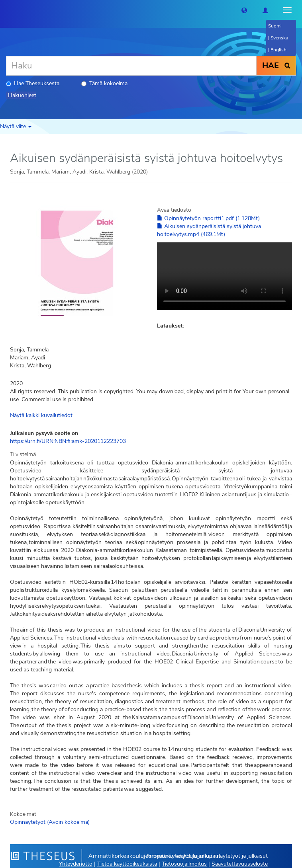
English (278, 50)
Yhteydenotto (76, 864)
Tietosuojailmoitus (184, 864)
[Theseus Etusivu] (6, 10)
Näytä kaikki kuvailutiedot (41, 415)
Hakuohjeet (22, 95)
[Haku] (131, 66)
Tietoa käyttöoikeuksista (127, 864)
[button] (244, 10)
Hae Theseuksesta (33, 83)
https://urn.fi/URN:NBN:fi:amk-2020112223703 (68, 441)
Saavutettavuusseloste (240, 864)
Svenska (279, 38)
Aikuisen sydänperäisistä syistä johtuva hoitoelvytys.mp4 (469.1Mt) (209, 230)
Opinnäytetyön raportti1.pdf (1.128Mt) (208, 218)
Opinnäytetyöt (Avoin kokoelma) (50, 822)
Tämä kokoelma (104, 83)
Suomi (275, 26)
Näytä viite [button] (16, 126)
